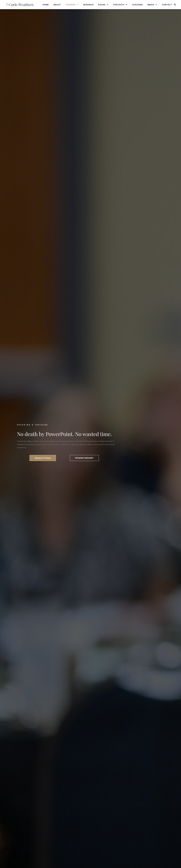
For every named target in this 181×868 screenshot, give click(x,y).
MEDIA (151, 5)
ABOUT (57, 5)
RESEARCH (89, 5)
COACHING (137, 5)
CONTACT (167, 5)
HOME (46, 5)
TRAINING (71, 5)
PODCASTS (119, 5)
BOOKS (102, 5)
